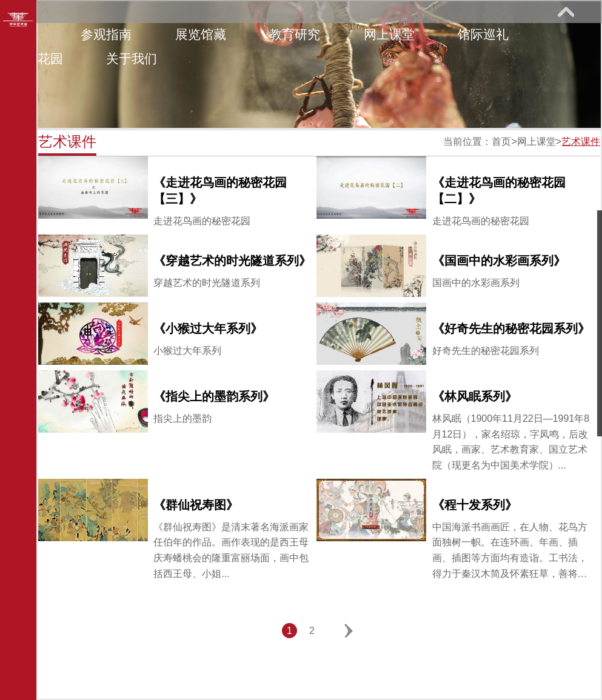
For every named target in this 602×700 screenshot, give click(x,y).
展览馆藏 (201, 34)
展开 (566, 12)
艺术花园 (38, 58)
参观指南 (106, 34)
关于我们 (132, 58)
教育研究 (295, 34)
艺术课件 (581, 142)
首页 (501, 142)
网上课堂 (389, 34)
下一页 (349, 631)
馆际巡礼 (483, 34)
